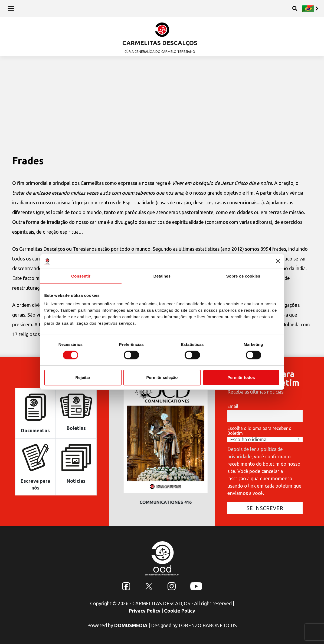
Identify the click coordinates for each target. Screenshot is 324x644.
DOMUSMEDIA (131, 625)
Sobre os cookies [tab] (243, 276)
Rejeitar (83, 377)
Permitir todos (241, 377)
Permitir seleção (162, 377)
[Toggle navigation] (11, 8)
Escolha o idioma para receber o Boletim (259, 431)
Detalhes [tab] (162, 276)
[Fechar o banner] (278, 261)
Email (233, 406)
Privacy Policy (145, 611)
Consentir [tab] (81, 276)
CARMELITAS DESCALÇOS (160, 43)
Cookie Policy (180, 611)
